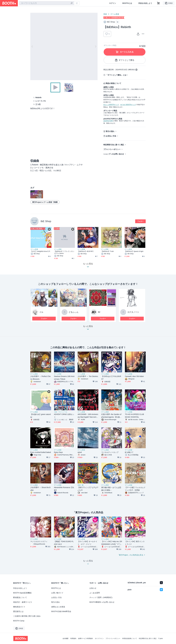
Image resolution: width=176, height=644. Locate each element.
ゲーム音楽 (115, 14)
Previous (32, 46)
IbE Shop (46, 221)
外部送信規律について (130, 638)
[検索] (72, 3)
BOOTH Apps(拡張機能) (22, 593)
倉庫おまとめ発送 (58, 607)
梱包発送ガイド (19, 607)
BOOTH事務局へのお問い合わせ (102, 602)
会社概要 (66, 638)
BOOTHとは (127, 3)
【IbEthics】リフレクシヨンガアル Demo (64, 252)
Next (96, 46)
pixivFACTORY (108, 121)
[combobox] (47, 3)
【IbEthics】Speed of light (134, 251)
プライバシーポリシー (112, 149)
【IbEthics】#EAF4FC (86, 251)
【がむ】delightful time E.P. (41, 251)
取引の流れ (110, 131)
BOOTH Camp (19, 621)
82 (99, 312)
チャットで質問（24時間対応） (102, 597)
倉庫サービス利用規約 (86, 638)
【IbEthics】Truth (107, 251)
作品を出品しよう (145, 3)
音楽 (105, 14)
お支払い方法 (111, 136)
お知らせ (93, 588)
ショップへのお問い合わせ (114, 154)
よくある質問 (95, 593)
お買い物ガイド (57, 593)
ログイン (113, 3)
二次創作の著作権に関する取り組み (27, 616)
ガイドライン (99, 638)
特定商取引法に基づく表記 (114, 145)
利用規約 (73, 638)
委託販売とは (18, 611)
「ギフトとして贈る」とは (116, 75)
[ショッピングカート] (158, 3)
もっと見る (88, 328)
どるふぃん (74, 312)
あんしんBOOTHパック (111, 105)
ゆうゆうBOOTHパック (128, 105)
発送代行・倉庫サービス (23, 602)
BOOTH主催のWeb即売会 (61, 611)
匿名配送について (20, 597)
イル (41, 312)
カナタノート (133, 312)
